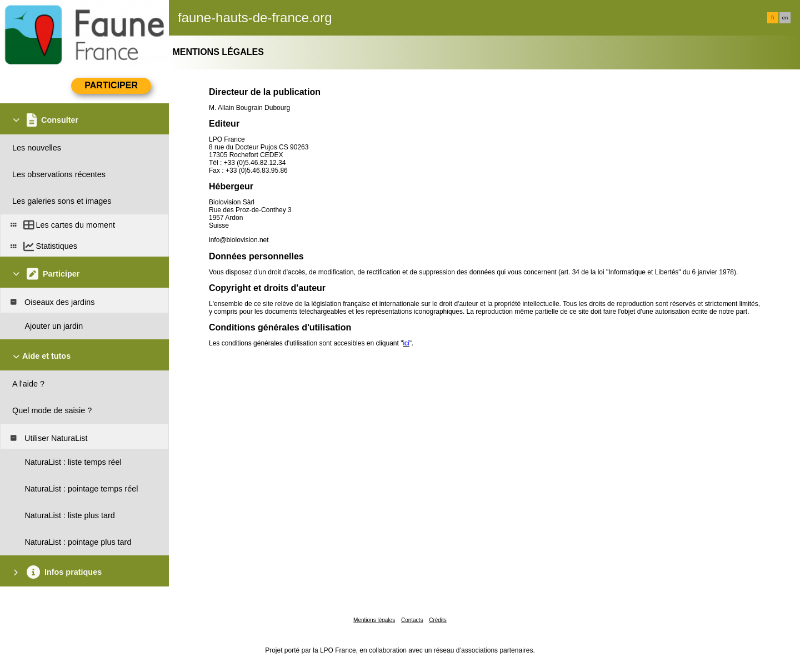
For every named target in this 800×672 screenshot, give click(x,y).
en (785, 18)
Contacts (412, 620)
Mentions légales (374, 620)
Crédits (438, 620)
